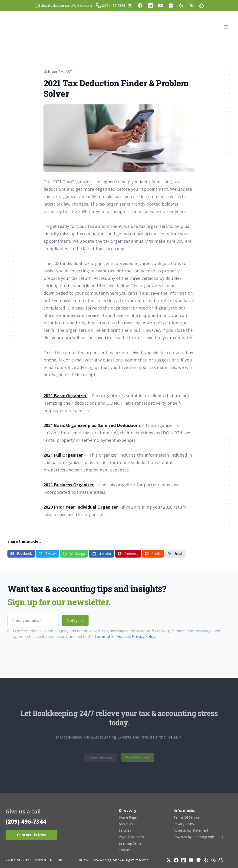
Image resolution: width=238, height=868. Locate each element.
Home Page (128, 817)
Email (175, 553)
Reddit (153, 553)
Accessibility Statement (191, 830)
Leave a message (104, 757)
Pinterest (128, 553)
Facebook (21, 553)
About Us (126, 824)
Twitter (47, 553)
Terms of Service (109, 636)
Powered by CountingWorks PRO (198, 837)
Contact (125, 850)
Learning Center (131, 843)
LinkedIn (101, 553)
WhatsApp (74, 553)
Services (125, 830)
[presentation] (43, 654)
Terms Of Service (187, 817)
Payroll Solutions (134, 757)
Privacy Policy (144, 636)
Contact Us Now (31, 835)
